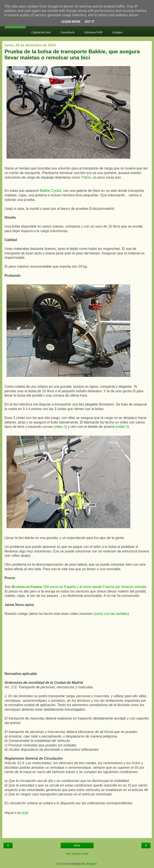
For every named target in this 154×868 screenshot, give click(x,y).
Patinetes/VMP (93, 32)
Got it (90, 22)
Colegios (117, 32)
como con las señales (111, 614)
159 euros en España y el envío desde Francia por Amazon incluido (79, 587)
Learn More (71, 22)
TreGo (86, 177)
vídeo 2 (122, 427)
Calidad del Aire (41, 32)
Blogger (91, 864)
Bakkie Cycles (51, 191)
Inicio (77, 845)
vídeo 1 (60, 427)
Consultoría (67, 32)
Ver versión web (77, 854)
